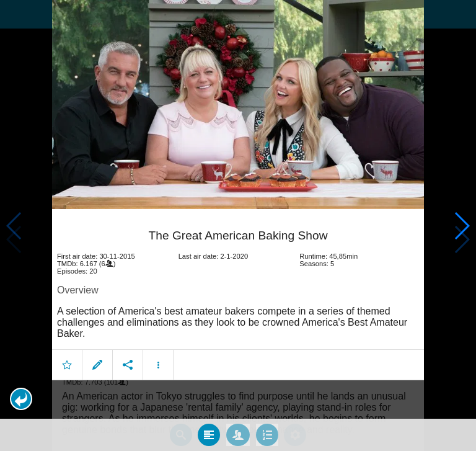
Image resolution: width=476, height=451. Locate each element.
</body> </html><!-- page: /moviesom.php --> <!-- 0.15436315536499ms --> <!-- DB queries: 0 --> (238, 225)
